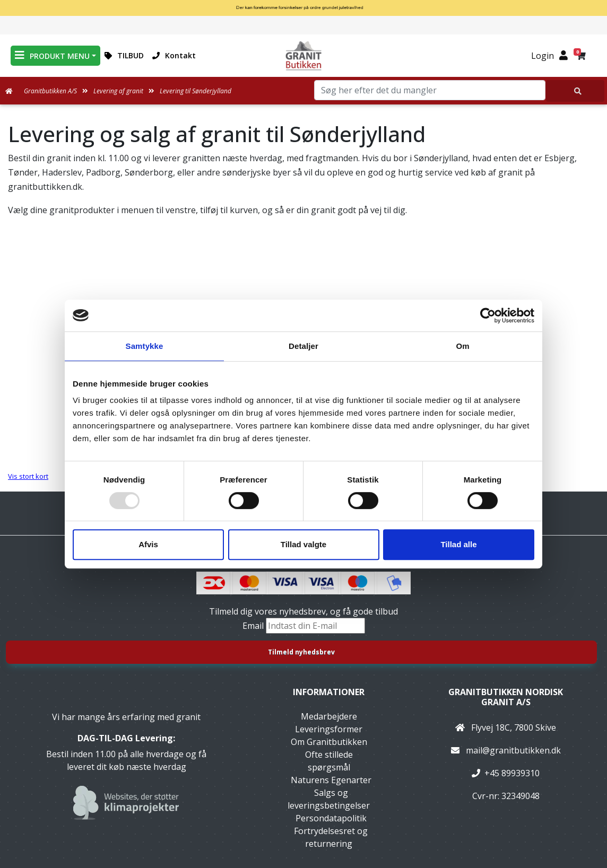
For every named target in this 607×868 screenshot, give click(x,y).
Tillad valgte (303, 544)
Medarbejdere (329, 716)
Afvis (148, 544)
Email (254, 626)
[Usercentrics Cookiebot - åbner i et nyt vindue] (488, 315)
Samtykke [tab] (145, 346)
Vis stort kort (28, 476)
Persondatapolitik (331, 818)
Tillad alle (458, 544)
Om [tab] (462, 346)
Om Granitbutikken (329, 742)
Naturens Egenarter (331, 780)
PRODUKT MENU (52, 55)
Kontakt (174, 55)
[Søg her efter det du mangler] (575, 91)
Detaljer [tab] (303, 346)
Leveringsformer (329, 729)
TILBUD (124, 55)
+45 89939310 (512, 773)
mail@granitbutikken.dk (513, 750)
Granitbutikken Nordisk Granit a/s (506, 697)
